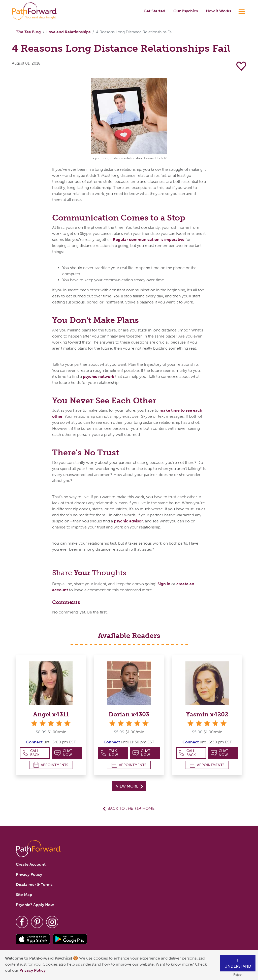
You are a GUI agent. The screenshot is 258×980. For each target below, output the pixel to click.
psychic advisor (128, 521)
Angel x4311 (51, 714)
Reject (238, 975)
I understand (238, 963)
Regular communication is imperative (149, 240)
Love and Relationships (68, 32)
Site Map (24, 895)
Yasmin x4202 (207, 714)
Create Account (31, 864)
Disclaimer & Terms (34, 885)
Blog (28, 32)
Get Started (154, 11)
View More (129, 786)
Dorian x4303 (129, 714)
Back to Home (131, 808)
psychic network (99, 376)
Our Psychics (186, 11)
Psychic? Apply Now (35, 905)
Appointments (51, 765)
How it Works (218, 11)
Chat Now (63, 753)
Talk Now (109, 753)
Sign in (164, 584)
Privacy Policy (33, 970)
